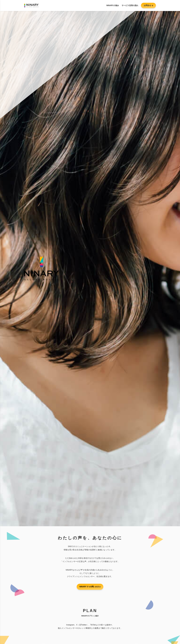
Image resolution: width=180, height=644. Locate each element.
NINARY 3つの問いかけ (90, 587)
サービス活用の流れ (130, 5)
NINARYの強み (113, 5)
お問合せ (148, 5)
